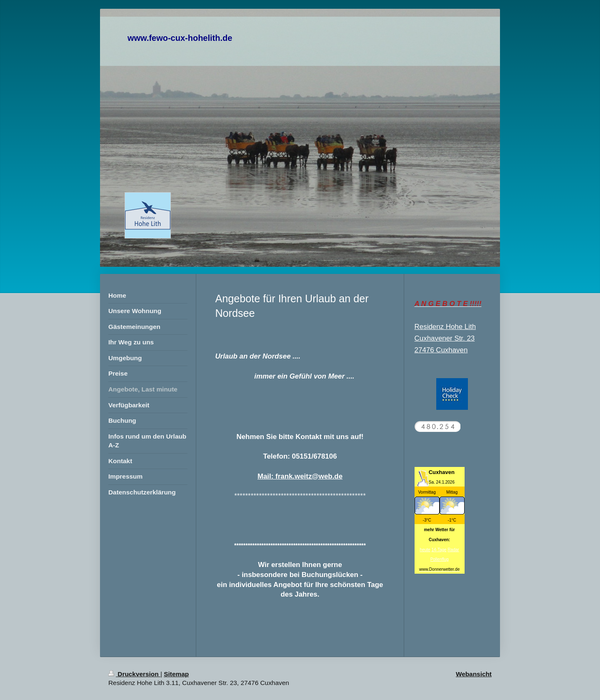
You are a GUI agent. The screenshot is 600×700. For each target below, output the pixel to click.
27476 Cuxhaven (441, 350)
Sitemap (176, 674)
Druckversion (134, 674)
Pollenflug (440, 559)
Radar (453, 550)
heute (425, 550)
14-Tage (439, 550)
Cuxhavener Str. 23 (445, 338)
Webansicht (474, 674)
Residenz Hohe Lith (445, 327)
